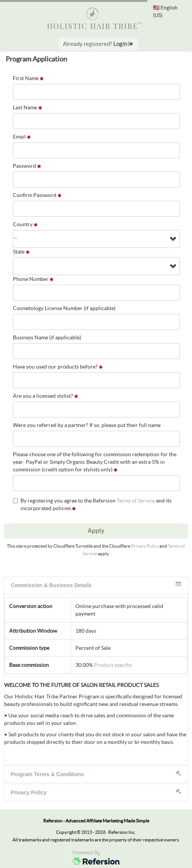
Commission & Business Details (96, 585)
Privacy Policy (145, 546)
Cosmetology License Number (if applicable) (64, 308)
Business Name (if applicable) (47, 337)
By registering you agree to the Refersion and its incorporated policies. (92, 504)
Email (22, 137)
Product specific (113, 665)
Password (27, 166)
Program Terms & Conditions (96, 774)
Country (25, 224)
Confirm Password (37, 195)
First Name (28, 78)
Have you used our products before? (58, 367)
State (21, 252)
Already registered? (98, 44)
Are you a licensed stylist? (45, 396)
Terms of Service (136, 501)
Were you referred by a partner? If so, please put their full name (87, 425)
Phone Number (33, 279)
